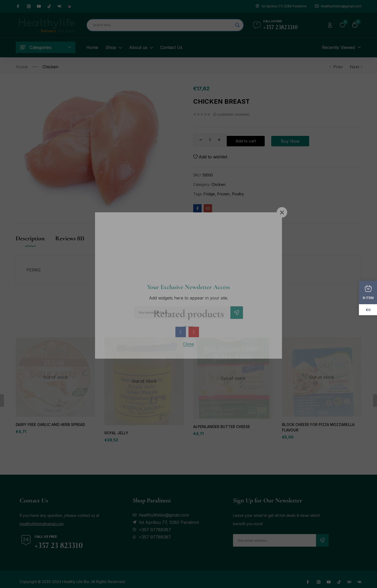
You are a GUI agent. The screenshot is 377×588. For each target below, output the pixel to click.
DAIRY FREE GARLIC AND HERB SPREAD (50, 425)
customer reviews (231, 114)
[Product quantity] (210, 140)
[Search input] (163, 25)
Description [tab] (30, 238)
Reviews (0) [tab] (70, 238)
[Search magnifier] (237, 25)
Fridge (209, 194)
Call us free (273, 21)
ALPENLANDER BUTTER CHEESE (221, 427)
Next (356, 67)
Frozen (223, 194)
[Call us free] (257, 25)
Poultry (238, 194)
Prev (336, 67)
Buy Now (310, 140)
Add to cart (255, 140)
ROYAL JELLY (116, 433)
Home (22, 67)
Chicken (50, 67)
